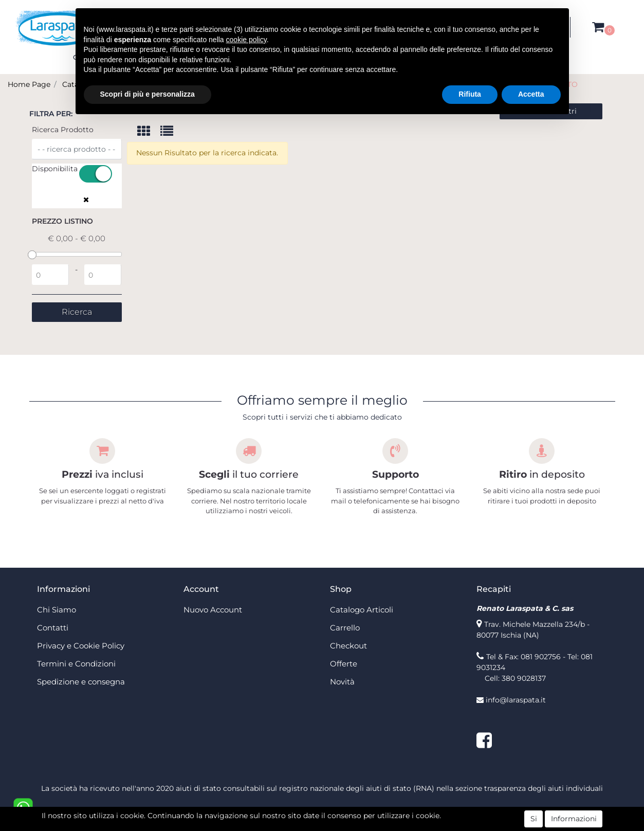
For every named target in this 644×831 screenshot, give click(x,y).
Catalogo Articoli (362, 610)
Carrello (345, 628)
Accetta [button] (531, 94)
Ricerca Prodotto (63, 130)
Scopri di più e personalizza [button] (148, 94)
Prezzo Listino (62, 221)
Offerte (344, 664)
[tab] (149, 132)
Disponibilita (55, 169)
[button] (598, 27)
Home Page (29, 84)
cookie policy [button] (246, 40)
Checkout (348, 646)
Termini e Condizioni (76, 664)
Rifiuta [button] (470, 94)
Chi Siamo (57, 610)
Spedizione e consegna (81, 682)
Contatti (53, 628)
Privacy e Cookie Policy (81, 646)
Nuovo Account (213, 610)
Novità (342, 682)
